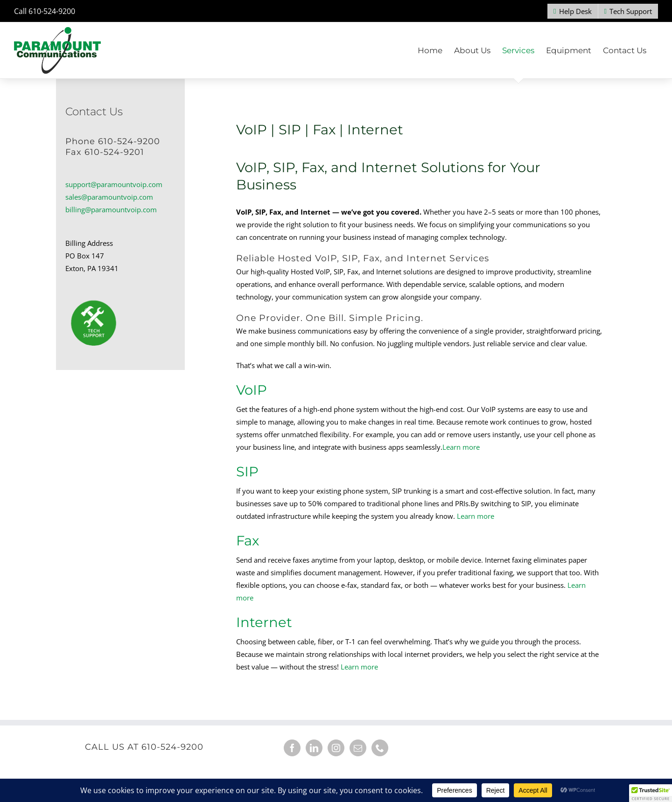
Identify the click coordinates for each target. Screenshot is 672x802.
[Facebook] (292, 748)
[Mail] (358, 748)
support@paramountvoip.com (114, 184)
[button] (651, 793)
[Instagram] (336, 748)
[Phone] (380, 748)
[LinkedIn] (314, 748)
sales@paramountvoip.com (109, 197)
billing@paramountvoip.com (111, 209)
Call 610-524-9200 (45, 11)
